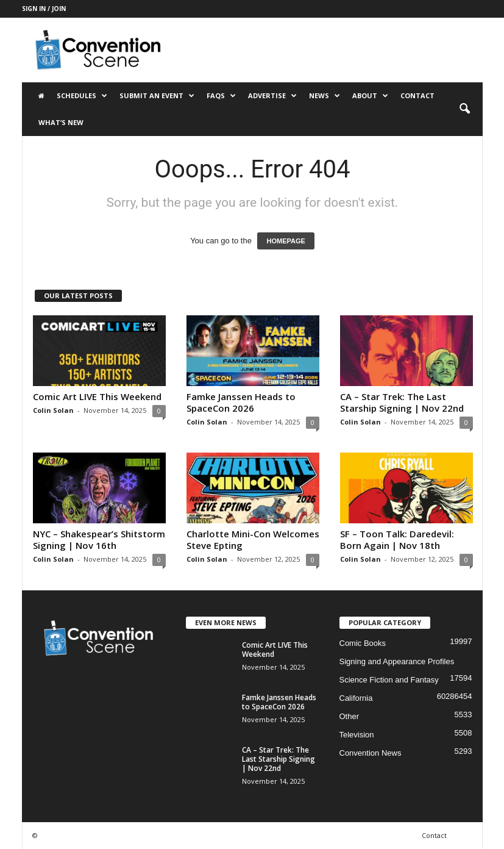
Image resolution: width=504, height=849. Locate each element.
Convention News (371, 753)
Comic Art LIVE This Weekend (97, 396)
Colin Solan (53, 410)
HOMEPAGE (286, 241)
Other (350, 716)
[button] (464, 109)
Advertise (272, 96)
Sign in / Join (44, 9)
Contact (417, 95)
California (356, 698)
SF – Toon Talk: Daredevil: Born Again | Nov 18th (397, 539)
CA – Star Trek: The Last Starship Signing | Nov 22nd (402, 402)
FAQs (221, 96)
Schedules (82, 96)
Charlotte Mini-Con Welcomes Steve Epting (253, 539)
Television (357, 735)
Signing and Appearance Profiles (397, 661)
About (370, 96)
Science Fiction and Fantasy (389, 680)
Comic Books (363, 643)
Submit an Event (157, 96)
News (325, 96)
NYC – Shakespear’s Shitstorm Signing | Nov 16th (99, 539)
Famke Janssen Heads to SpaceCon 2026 (241, 402)
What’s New (61, 122)
